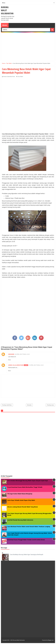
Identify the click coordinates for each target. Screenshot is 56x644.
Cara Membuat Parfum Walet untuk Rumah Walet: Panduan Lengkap (29, 527)
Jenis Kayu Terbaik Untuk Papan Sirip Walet (21, 500)
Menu (5, 25)
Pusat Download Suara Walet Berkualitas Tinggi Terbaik (25, 487)
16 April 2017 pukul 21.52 (22, 354)
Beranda (29, 405)
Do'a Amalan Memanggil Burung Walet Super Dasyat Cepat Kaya (28, 481)
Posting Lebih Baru (7, 405)
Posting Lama (50, 405)
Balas (10, 360)
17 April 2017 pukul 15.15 (36, 365)
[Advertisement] (28, 47)
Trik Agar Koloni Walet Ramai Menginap (20, 494)
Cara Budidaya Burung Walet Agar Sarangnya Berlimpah (26, 555)
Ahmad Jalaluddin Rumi (16, 365)
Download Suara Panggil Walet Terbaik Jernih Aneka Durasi (26, 540)
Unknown (11, 354)
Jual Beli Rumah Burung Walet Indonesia (20, 520)
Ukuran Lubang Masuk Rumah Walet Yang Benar (23, 507)
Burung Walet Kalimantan (19, 640)
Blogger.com (51, 640)
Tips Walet (20, 77)
